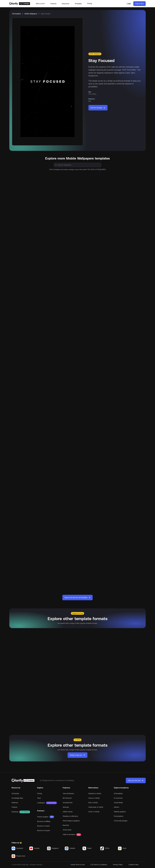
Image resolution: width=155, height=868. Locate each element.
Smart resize (67, 830)
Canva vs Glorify (94, 798)
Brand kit (66, 825)
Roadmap (15, 812)
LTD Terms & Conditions (99, 865)
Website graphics (120, 812)
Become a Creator (43, 826)
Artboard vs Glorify (95, 794)
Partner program (43, 817)
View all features (68, 794)
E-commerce (118, 798)
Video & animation (69, 834)
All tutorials (15, 794)
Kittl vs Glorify (93, 803)
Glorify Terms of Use (78, 865)
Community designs (121, 821)
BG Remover (67, 798)
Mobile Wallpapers (31, 14)
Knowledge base (17, 798)
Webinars (15, 803)
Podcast (14, 807)
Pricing (39, 794)
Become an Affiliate (44, 821)
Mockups (66, 807)
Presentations (119, 816)
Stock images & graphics (71, 821)
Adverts (116, 807)
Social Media (118, 803)
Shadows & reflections (70, 816)
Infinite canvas (68, 812)
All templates (16, 14)
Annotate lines (68, 803)
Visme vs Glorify (94, 812)
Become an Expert (44, 830)
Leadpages (41, 803)
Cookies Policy (134, 865)
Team (39, 798)
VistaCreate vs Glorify (96, 807)
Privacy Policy (118, 865)
